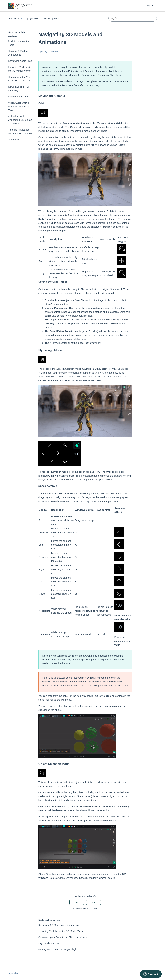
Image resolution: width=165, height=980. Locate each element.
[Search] (133, 18)
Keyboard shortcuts (49, 943)
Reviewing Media (52, 18)
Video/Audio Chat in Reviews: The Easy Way (19, 106)
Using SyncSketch (32, 18)
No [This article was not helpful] (93, 902)
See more (13, 140)
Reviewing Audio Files (20, 61)
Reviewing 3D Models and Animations (59, 925)
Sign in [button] (150, 6)
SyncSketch (14, 18)
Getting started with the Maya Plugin (58, 949)
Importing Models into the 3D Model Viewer (20, 69)
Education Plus (93, 71)
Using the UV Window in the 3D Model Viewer (79, 878)
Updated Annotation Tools (19, 43)
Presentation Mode (18, 97)
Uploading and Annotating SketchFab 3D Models (20, 120)
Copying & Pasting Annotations (18, 53)
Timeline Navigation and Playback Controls (20, 132)
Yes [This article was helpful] (77, 902)
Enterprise (74, 71)
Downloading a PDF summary (19, 89)
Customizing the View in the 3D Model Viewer (21, 79)
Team (65, 71)
